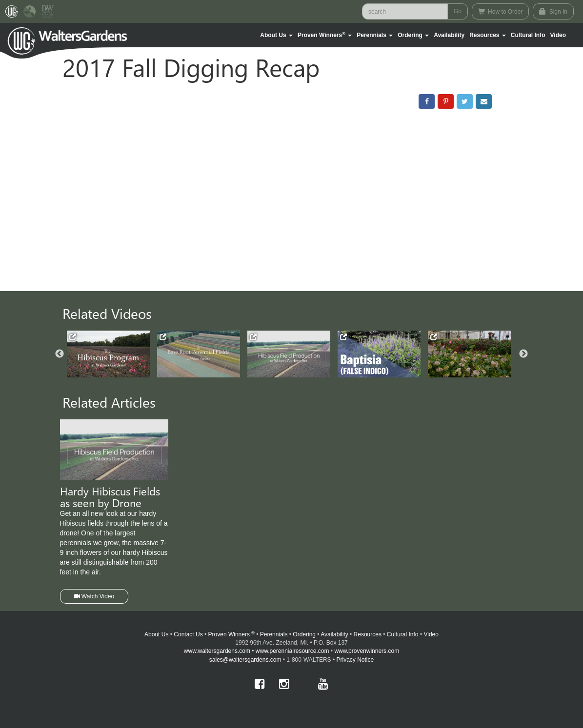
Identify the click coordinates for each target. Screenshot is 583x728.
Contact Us (188, 634)
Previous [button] (60, 354)
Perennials (274, 634)
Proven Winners (231, 634)
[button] (276, 35)
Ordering (304, 634)
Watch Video (94, 596)
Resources (368, 634)
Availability (449, 35)
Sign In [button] (553, 11)
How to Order (501, 11)
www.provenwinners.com (367, 651)
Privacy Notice (355, 660)
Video (431, 634)
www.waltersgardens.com (217, 651)
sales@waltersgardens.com (245, 660)
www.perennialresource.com (292, 651)
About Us (156, 634)
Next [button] (523, 354)
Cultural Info (528, 35)
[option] (112, 354)
